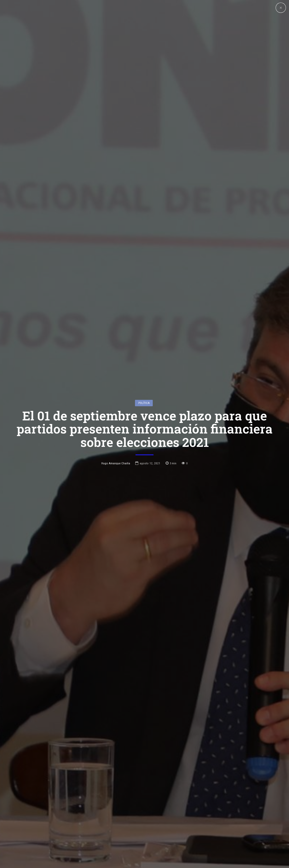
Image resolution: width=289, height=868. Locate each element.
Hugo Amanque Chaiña (116, 463)
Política (144, 403)
